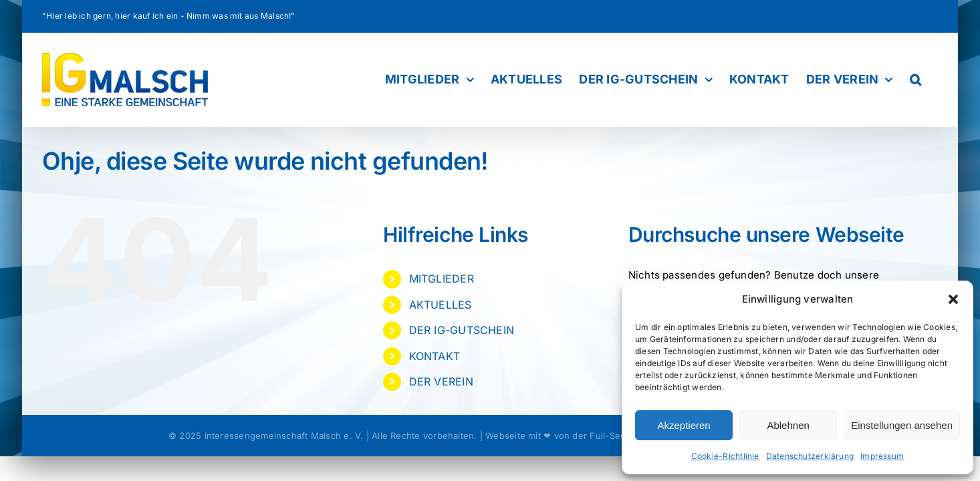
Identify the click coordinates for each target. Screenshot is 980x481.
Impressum (882, 456)
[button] (953, 299)
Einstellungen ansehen (902, 425)
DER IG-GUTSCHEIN (462, 330)
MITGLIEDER (442, 279)
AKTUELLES (441, 305)
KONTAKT (435, 356)
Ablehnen (788, 425)
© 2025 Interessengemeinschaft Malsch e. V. (266, 436)
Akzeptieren (684, 425)
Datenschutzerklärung (810, 456)
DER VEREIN (441, 381)
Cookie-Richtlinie (725, 456)
